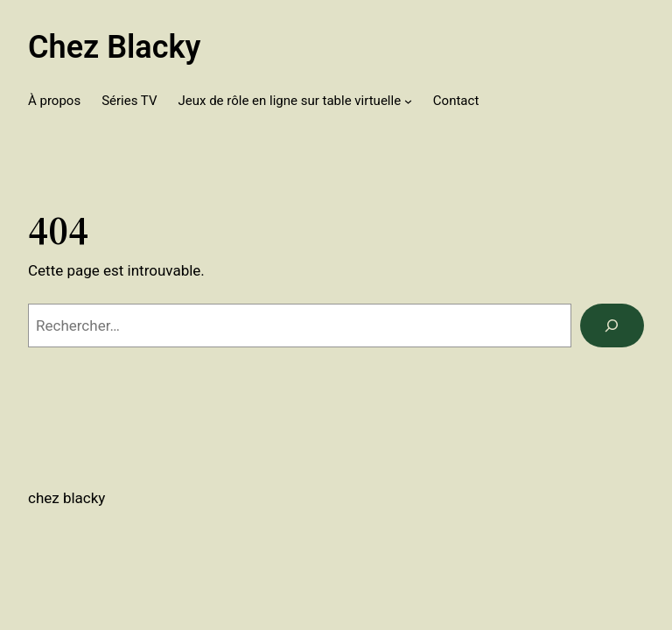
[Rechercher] (612, 326)
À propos (54, 101)
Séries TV (129, 101)
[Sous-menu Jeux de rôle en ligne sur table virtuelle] (408, 101)
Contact (456, 101)
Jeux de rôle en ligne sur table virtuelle (289, 101)
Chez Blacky (114, 47)
